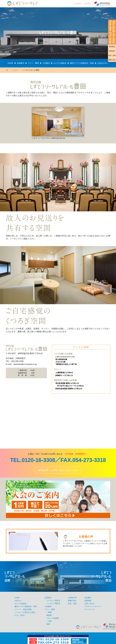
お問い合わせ (90, 604)
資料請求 (112, 51)
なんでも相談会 (60, 63)
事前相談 (112, 47)
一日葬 (49, 621)
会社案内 (78, 4)
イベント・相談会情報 (23, 609)
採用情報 (88, 4)
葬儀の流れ (112, 60)
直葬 (48, 624)
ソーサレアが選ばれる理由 (25, 612)
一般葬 (49, 612)
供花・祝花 (112, 55)
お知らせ (18, 601)
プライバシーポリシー (93, 606)
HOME (10, 63)
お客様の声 (72, 598)
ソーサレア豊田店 (53, 604)
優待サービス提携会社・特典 (82, 63)
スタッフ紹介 (20, 615)
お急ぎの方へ (103, 63)
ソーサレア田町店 (53, 601)
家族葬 (49, 615)
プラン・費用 (33, 63)
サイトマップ (90, 609)
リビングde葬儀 (53, 618)
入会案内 (46, 63)
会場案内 (21, 63)
